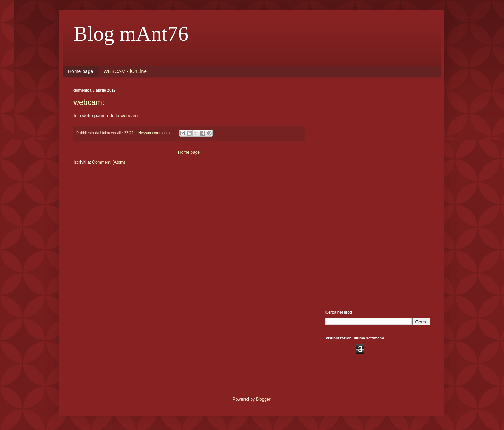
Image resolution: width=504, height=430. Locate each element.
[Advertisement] (378, 193)
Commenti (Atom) (108, 162)
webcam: (89, 102)
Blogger (263, 399)
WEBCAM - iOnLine (125, 71)
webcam (129, 116)
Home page (80, 71)
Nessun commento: (155, 133)
